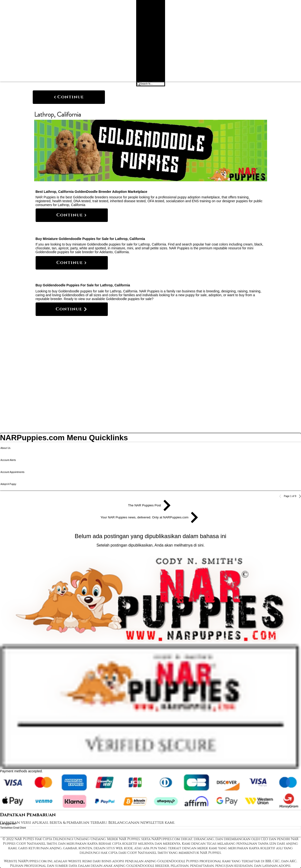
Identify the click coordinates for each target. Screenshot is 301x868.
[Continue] (69, 97)
